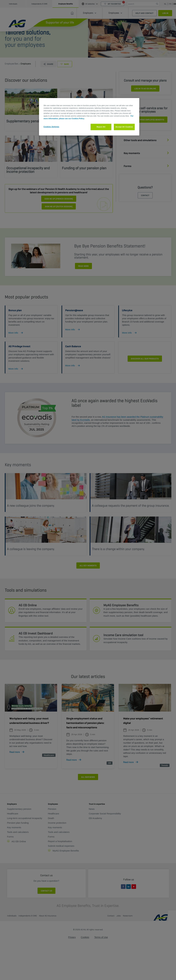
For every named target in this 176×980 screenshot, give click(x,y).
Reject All (101, 127)
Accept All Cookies (124, 127)
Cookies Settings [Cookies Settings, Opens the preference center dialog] (51, 127)
